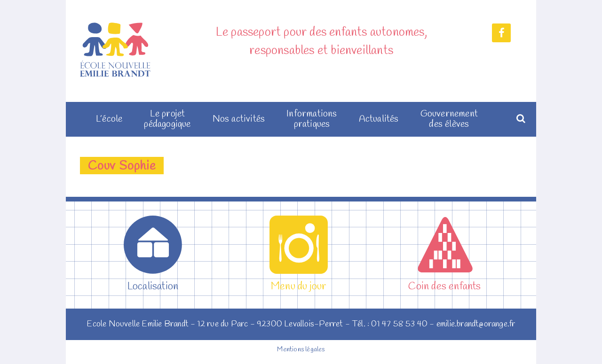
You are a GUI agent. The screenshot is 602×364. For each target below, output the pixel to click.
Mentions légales (301, 350)
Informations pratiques (312, 119)
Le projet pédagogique (167, 119)
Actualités (379, 119)
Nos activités (239, 119)
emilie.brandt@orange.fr (476, 324)
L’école (109, 119)
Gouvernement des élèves (449, 119)
